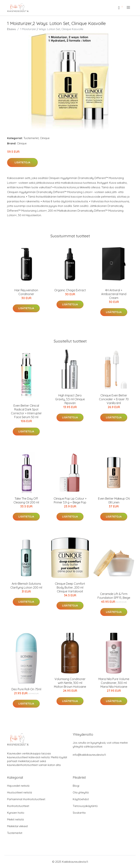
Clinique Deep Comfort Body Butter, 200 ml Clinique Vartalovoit (70, 587)
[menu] (129, 7)
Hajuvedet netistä (18, 786)
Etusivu (11, 29)
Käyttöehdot (81, 799)
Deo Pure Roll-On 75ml (26, 689)
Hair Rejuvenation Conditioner (26, 292)
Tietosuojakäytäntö (85, 806)
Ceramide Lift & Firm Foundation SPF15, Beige (114, 596)
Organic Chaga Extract (70, 290)
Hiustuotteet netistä (20, 792)
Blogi (76, 786)
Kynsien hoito (16, 813)
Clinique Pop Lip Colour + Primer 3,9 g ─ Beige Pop (70, 500)
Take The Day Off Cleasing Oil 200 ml (26, 500)
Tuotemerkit (31, 138)
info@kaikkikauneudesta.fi (89, 755)
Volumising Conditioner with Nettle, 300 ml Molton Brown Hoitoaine (70, 683)
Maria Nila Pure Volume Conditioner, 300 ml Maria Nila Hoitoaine (114, 683)
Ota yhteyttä (81, 792)
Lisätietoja (22, 162)
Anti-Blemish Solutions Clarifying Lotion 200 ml (26, 586)
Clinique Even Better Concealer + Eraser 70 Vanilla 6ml (114, 399)
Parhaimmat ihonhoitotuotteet (26, 799)
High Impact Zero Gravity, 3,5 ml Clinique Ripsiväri (70, 399)
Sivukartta (79, 813)
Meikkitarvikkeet (17, 826)
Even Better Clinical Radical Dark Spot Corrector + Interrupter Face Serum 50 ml (26, 411)
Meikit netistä (15, 819)
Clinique (45, 138)
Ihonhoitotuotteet (18, 806)
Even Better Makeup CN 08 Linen (114, 500)
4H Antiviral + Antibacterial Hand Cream (114, 294)
